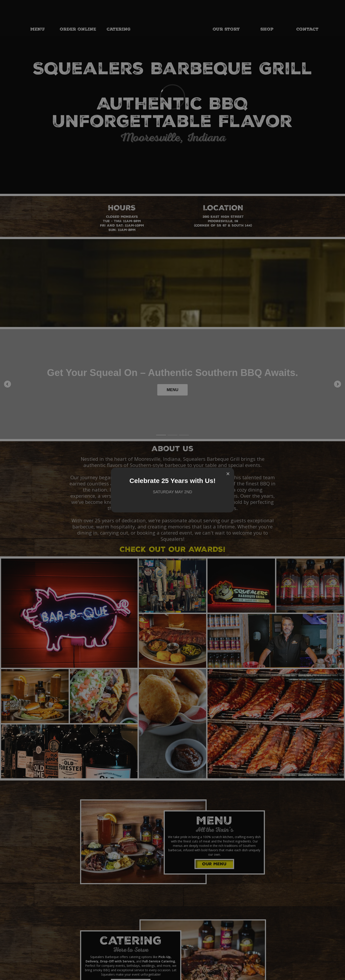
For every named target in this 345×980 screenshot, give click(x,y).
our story (226, 30)
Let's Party (131, 946)
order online (78, 30)
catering (119, 30)
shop (267, 30)
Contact (307, 30)
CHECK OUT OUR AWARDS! (173, 512)
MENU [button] (172, 372)
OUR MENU (214, 826)
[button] (7, 365)
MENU (38, 30)
